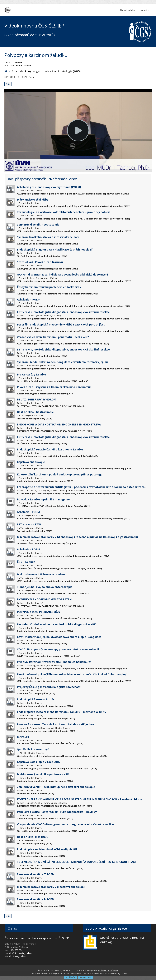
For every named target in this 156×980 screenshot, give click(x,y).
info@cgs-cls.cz (19, 956)
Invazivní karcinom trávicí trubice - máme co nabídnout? (54, 662)
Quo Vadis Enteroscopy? (33, 749)
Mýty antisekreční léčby (33, 199)
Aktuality (145, 10)
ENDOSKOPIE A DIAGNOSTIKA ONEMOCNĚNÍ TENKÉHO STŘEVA (59, 424)
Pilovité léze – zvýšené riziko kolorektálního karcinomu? (54, 387)
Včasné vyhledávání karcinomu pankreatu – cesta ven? (53, 337)
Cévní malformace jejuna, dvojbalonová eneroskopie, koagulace (59, 637)
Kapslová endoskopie (31, 462)
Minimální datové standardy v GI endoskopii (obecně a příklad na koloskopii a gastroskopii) (77, 537)
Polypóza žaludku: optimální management (45, 499)
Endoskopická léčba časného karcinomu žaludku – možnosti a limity (62, 712)
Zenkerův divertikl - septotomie (38, 224)
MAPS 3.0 (23, 737)
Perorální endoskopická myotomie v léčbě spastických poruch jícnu (61, 324)
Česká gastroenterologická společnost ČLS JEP (37, 938)
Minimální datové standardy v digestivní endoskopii (51, 887)
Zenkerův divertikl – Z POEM (36, 874)
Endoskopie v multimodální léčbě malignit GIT (47, 849)
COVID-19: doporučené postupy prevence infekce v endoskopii (58, 649)
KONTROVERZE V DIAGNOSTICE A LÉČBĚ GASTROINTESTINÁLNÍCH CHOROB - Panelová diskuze (80, 799)
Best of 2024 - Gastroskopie (35, 412)
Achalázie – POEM (29, 299)
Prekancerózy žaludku (31, 374)
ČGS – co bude (26, 562)
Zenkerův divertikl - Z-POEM (36, 899)
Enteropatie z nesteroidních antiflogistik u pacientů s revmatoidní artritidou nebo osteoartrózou (82, 487)
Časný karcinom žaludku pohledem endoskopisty (49, 287)
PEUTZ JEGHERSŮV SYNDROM (37, 399)
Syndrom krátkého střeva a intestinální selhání (48, 237)
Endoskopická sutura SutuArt (36, 699)
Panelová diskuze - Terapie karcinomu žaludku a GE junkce (55, 724)
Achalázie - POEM (28, 512)
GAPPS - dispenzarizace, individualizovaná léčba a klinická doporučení (62, 274)
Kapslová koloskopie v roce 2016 (38, 762)
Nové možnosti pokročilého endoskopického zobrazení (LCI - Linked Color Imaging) (72, 674)
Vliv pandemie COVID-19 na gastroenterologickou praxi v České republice (65, 824)
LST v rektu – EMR (29, 524)
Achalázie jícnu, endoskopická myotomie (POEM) (49, 187)
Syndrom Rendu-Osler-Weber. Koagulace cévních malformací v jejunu (62, 362)
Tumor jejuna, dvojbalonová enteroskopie (45, 587)
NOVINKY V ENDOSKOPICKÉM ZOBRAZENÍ (45, 599)
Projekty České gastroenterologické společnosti (49, 687)
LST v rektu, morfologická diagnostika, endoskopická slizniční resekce (63, 312)
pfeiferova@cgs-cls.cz (22, 953)
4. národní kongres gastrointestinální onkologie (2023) (46, 71)
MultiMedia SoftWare (108, 970)
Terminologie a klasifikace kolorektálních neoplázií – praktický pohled (63, 212)
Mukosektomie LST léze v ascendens (41, 574)
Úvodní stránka (127, 10)
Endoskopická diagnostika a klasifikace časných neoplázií (55, 249)
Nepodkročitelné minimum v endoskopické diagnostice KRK (56, 624)
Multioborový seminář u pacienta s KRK (43, 774)
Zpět (8, 84)
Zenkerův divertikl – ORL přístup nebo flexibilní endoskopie (56, 787)
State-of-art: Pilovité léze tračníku (40, 262)
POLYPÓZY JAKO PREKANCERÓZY (39, 612)
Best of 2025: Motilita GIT (34, 837)
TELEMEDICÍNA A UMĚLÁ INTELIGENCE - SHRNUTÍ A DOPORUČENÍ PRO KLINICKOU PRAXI (76, 862)
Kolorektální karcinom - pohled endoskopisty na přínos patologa (60, 474)
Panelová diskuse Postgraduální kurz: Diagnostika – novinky (57, 812)
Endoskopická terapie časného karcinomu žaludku (50, 449)
